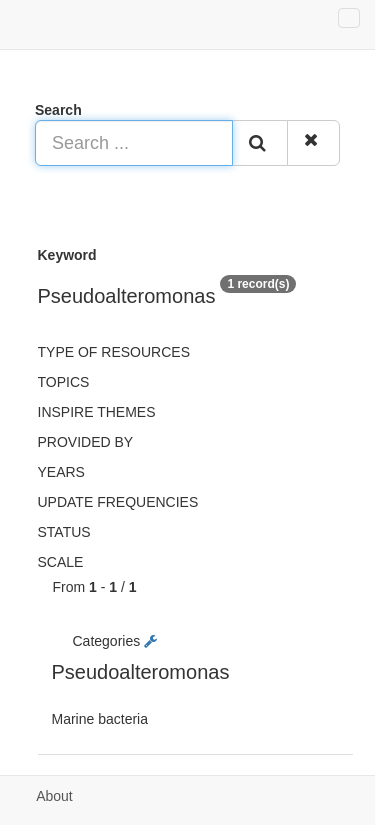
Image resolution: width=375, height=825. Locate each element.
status (64, 532)
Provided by (86, 442)
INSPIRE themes (97, 412)
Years (61, 472)
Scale (61, 562)
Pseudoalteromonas (141, 672)
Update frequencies (118, 502)
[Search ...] (134, 143)
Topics (64, 382)
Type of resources (114, 352)
